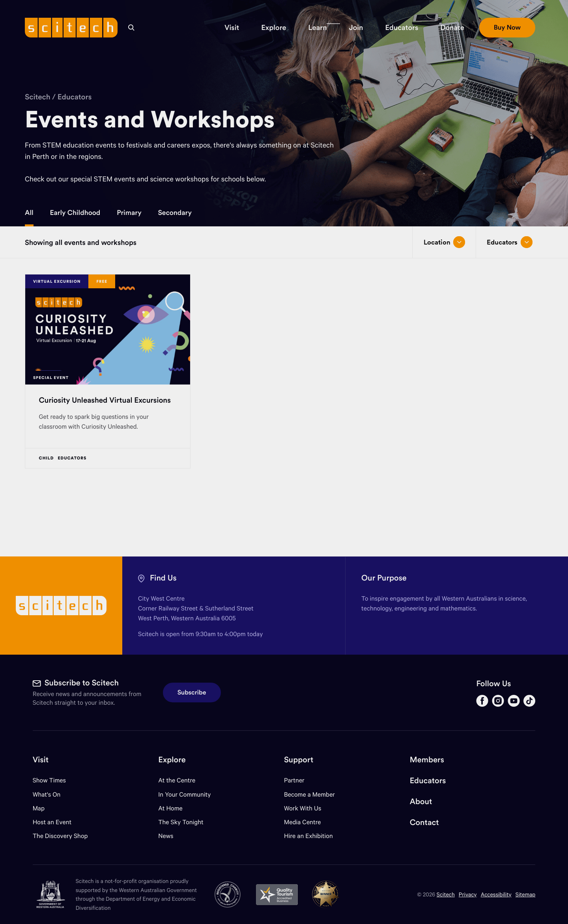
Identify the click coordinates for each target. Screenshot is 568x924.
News (166, 836)
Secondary (175, 213)
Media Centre (302, 822)
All (29, 213)
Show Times (49, 780)
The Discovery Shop (60, 836)
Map (44, 808)
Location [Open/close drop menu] (444, 242)
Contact (424, 822)
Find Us (163, 578)
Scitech (38, 97)
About (421, 802)
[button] (232, 28)
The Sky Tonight (181, 822)
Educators (75, 97)
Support (299, 760)
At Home (170, 808)
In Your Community (184, 794)
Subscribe (192, 693)
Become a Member (309, 794)
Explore (172, 760)
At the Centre (177, 780)
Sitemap (526, 894)
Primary (129, 213)
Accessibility (496, 894)
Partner (294, 780)
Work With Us (303, 808)
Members (427, 760)
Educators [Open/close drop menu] (509, 242)
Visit (41, 760)
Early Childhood (75, 213)
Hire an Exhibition (308, 836)
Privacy (468, 894)
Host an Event (52, 822)
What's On (47, 794)
